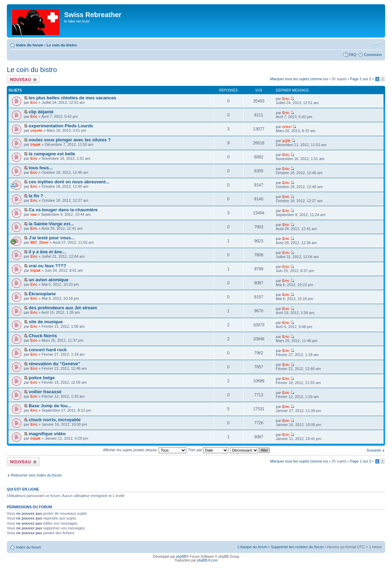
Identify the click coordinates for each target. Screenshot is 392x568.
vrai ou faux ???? (47, 266)
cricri (287, 127)
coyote (36, 130)
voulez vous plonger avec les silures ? (70, 140)
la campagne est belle (52, 154)
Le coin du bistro (62, 45)
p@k (286, 141)
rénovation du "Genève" (54, 364)
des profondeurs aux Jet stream (63, 308)
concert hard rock (48, 350)
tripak (35, 144)
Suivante (374, 450)
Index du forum (30, 45)
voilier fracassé (45, 392)
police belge (42, 378)
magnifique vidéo (47, 434)
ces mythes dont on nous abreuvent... (69, 182)
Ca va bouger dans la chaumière (63, 210)
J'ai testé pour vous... (52, 238)
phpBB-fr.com (208, 560)
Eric (34, 102)
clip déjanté (41, 112)
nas (34, 214)
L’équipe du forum (252, 547)
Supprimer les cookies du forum (297, 547)
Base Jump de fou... (50, 406)
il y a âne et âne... (47, 252)
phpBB (181, 557)
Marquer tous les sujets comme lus (299, 79)
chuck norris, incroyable (55, 420)
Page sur (361, 79)
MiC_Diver (40, 242)
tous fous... (41, 168)
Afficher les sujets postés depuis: (145, 450)
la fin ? (36, 196)
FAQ (352, 55)
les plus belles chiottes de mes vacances (72, 98)
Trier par (208, 450)
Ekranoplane (42, 294)
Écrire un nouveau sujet (23, 79)
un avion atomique (49, 280)
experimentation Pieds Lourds (61, 126)
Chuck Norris (43, 336)
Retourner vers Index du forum (36, 475)
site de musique (46, 322)
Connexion (373, 55)
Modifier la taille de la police (377, 44)
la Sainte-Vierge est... (51, 224)
